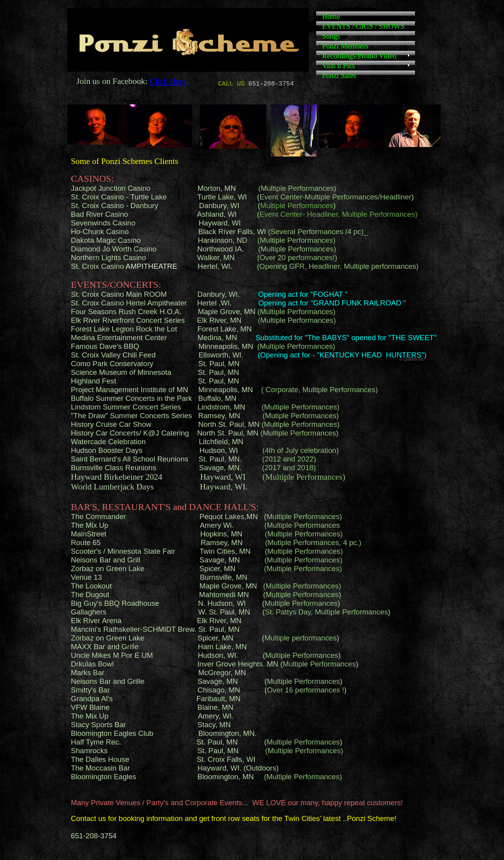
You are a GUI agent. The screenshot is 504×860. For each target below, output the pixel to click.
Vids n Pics (339, 66)
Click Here (168, 81)
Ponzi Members (345, 46)
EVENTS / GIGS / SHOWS (363, 26)
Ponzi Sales (339, 75)
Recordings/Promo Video (359, 56)
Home (331, 16)
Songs (331, 36)
